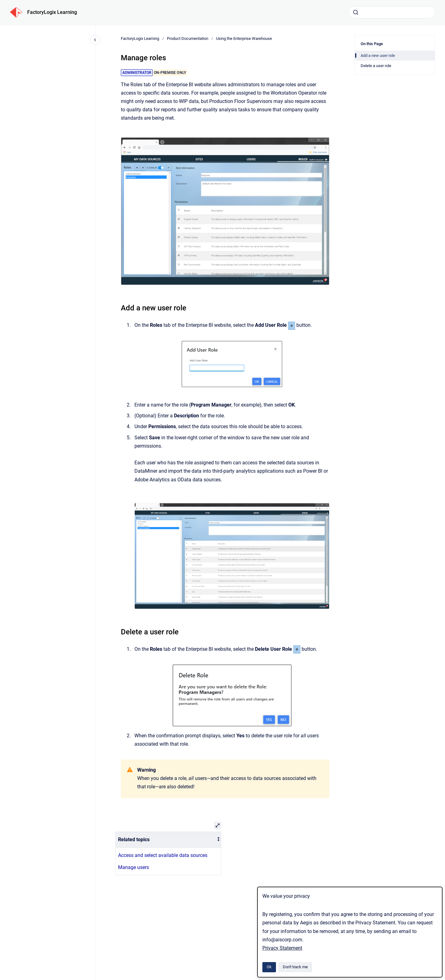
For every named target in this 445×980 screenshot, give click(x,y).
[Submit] (356, 12)
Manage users (133, 867)
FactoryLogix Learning (52, 12)
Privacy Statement (282, 948)
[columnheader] (168, 840)
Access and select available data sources (163, 855)
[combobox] (392, 12)
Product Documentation (188, 38)
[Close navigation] (95, 40)
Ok (269, 967)
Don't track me (295, 967)
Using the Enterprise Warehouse (244, 38)
